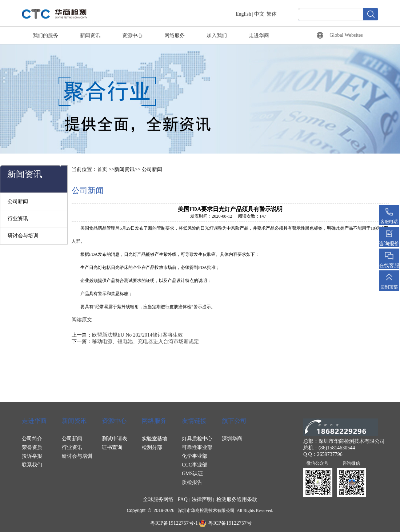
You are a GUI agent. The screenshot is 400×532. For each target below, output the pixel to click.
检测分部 (152, 447)
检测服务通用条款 (237, 499)
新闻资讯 (90, 35)
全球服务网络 (158, 499)
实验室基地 (155, 439)
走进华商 (259, 35)
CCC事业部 (195, 465)
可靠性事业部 (197, 447)
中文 (259, 14)
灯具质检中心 (197, 439)
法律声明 (202, 499)
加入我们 (217, 35)
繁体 (272, 14)
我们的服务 (45, 35)
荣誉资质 (32, 447)
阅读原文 (82, 320)
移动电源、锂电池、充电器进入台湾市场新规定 (145, 342)
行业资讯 (18, 219)
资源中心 (132, 35)
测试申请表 (115, 439)
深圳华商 (232, 439)
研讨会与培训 (23, 236)
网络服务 (175, 35)
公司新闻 (18, 201)
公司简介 (32, 439)
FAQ (183, 499)
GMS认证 (192, 474)
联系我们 (32, 465)
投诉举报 (32, 456)
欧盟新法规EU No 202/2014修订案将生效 (137, 335)
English (243, 14)
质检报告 (192, 482)
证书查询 (112, 447)
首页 (102, 169)
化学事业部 (195, 456)
